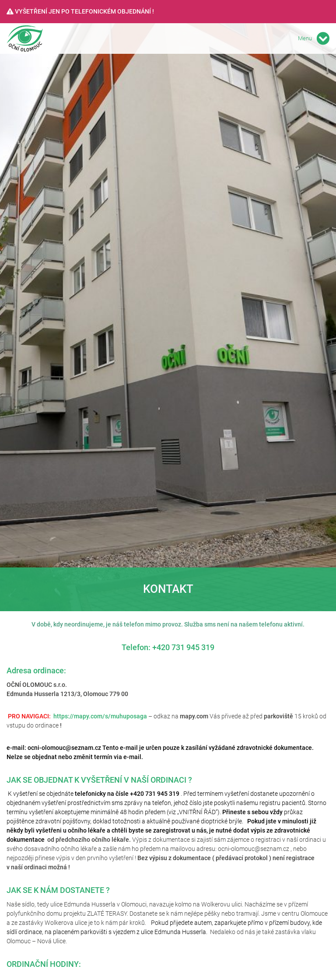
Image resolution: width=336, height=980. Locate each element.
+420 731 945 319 (183, 647)
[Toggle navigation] (323, 38)
